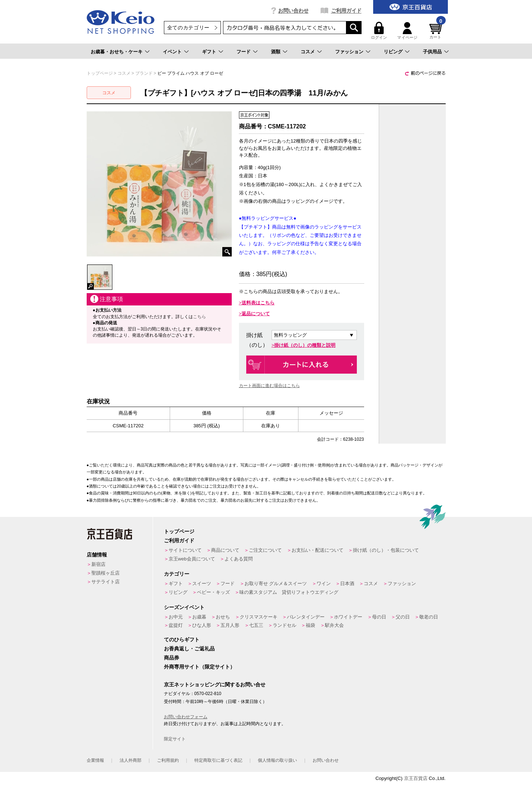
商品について (225, 550)
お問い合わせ (293, 11)
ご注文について (265, 550)
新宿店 (98, 564)
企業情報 (95, 760)
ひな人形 (202, 625)
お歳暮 (199, 617)
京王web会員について (192, 559)
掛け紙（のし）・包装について (386, 550)
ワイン (324, 583)
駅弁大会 (334, 625)
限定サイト (175, 739)
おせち (223, 617)
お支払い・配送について (317, 550)
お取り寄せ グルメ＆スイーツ (276, 583)
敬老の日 (429, 617)
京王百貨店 (416, 778)
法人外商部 (131, 760)
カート (437, 31)
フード (244, 52)
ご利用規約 (168, 760)
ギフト (209, 52)
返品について (256, 314)
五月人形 (230, 625)
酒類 (276, 52)
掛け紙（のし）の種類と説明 (305, 345)
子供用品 (432, 52)
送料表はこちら (258, 303)
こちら (199, 317)
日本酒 (347, 583)
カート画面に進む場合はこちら (269, 386)
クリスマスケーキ (259, 617)
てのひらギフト (182, 640)
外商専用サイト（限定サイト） (199, 667)
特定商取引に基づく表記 (218, 760)
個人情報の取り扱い (277, 760)
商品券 (172, 658)
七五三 (256, 625)
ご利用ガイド (346, 11)
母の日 (379, 617)
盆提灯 (176, 625)
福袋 (310, 625)
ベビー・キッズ (213, 592)
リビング (393, 52)
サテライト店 (106, 582)
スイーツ (202, 583)
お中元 (176, 617)
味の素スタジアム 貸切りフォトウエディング (289, 592)
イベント (172, 52)
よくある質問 (239, 559)
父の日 (403, 617)
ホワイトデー (348, 617)
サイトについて (185, 550)
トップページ (179, 531)
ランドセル (284, 625)
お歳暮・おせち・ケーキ (117, 52)
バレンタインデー (306, 617)
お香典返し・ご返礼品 (189, 649)
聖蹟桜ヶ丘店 (106, 573)
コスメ (308, 52)
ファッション (349, 52)
